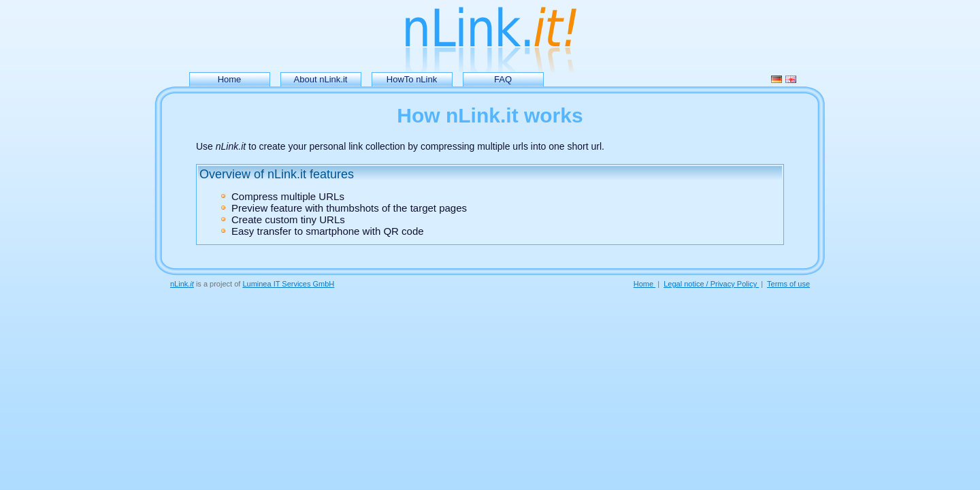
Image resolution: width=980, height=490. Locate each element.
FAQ (503, 79)
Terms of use (788, 284)
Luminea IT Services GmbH (288, 284)
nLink (182, 284)
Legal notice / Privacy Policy (711, 284)
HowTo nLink (412, 79)
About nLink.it (321, 79)
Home (230, 79)
